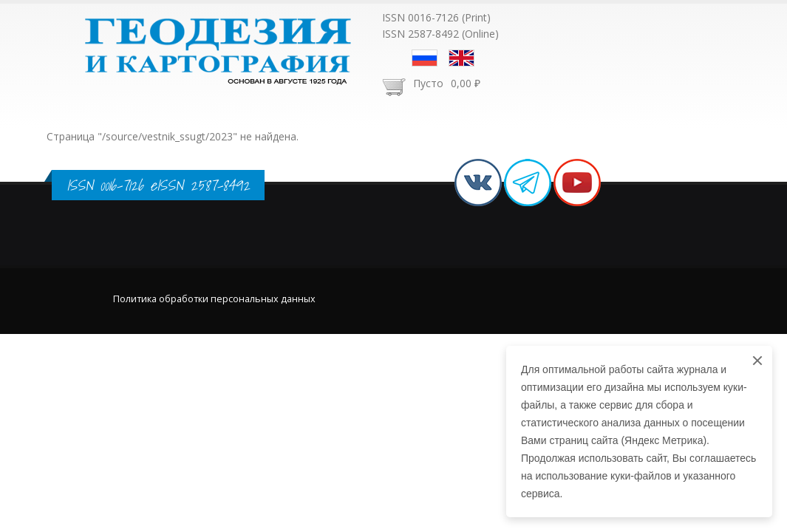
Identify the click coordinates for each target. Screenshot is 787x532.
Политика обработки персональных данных (214, 299)
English (461, 58)
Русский (425, 58)
